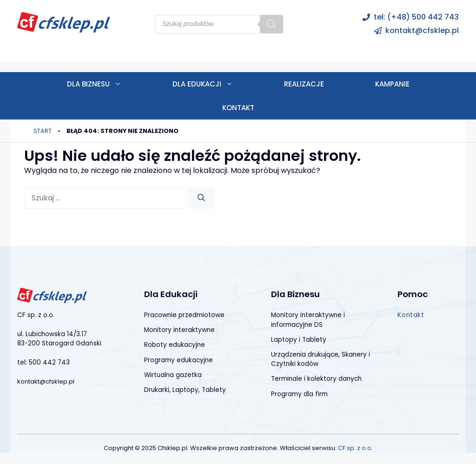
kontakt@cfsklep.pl (422, 30)
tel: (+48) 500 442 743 (416, 17)
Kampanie (392, 84)
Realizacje (304, 84)
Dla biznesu (107, 84)
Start (43, 131)
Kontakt (238, 108)
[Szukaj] (271, 24)
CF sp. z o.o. (355, 448)
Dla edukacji (215, 84)
